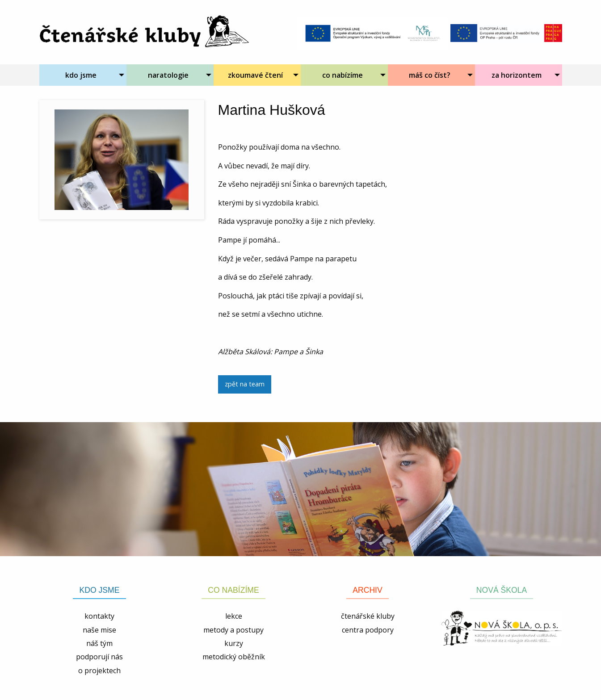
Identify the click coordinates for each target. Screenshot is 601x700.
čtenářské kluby (368, 616)
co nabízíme (343, 75)
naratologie (168, 75)
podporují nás (99, 657)
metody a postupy (233, 630)
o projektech (99, 671)
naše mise (99, 630)
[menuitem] (83, 75)
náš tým (99, 643)
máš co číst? (430, 75)
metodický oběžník (234, 657)
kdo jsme (81, 75)
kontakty (99, 616)
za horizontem (517, 75)
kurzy (234, 643)
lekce (234, 616)
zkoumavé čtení (255, 75)
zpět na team (245, 384)
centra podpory (368, 630)
